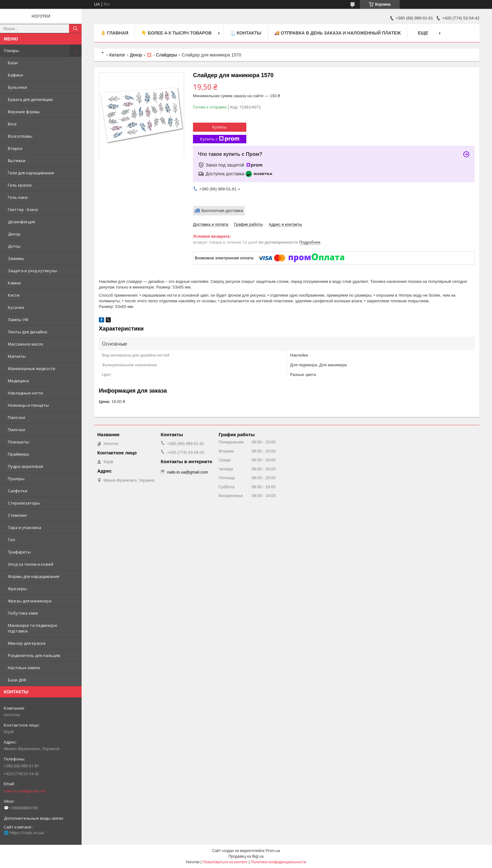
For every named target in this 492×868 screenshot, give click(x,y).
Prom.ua (273, 851)
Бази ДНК (17, 680)
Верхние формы (24, 112)
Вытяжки (17, 161)
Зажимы (16, 258)
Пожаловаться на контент (225, 862)
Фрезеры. (18, 589)
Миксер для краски (27, 643)
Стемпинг (17, 515)
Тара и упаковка (24, 527)
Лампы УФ (18, 320)
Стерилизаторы (24, 503)
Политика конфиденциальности (278, 862)
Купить (220, 127)
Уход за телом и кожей (31, 564)
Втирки (15, 148)
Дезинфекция (21, 222)
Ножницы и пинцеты (28, 405)
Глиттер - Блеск (23, 209)
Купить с (220, 139)
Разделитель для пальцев (34, 655)
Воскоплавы (20, 136)
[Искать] (75, 29)
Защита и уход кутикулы (32, 271)
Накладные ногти (25, 393)
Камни (14, 283)
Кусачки (16, 307)
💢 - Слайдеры (162, 55)
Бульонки (17, 87)
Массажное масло (26, 344)
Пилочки (16, 430)
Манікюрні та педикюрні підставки (32, 628)
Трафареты (19, 552)
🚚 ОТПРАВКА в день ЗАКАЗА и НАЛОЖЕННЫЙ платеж (338, 33)
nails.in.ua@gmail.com (25, 791)
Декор (14, 234)
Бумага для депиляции (30, 99)
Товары (11, 50)
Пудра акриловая (25, 466)
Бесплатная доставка (222, 211)
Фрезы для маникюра (30, 601)
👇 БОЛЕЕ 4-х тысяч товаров (176, 33)
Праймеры (19, 454)
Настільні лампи (24, 668)
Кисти (14, 295)
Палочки (16, 417)
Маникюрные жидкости (32, 368)
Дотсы (14, 246)
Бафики (15, 75)
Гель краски (20, 185)
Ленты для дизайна (27, 332)
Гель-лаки (18, 197)
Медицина (18, 381)
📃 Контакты (246, 33)
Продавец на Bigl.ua (246, 856)
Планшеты (19, 442)
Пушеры (16, 479)
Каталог (117, 55)
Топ (11, 540)
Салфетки (18, 491)
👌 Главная (114, 33)
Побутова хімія (23, 613)
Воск (12, 124)
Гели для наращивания (31, 173)
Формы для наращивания (34, 576)
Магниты (17, 356)
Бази (13, 63)
